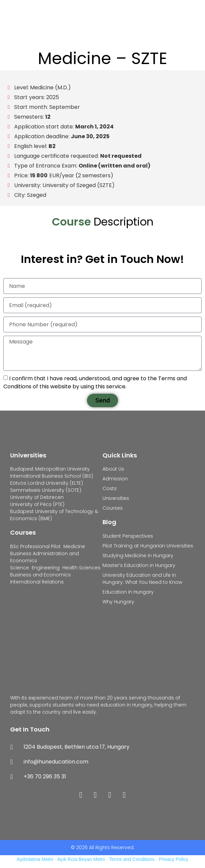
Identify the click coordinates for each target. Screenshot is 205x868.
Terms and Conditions (132, 859)
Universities (28, 455)
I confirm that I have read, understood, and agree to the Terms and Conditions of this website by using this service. (95, 382)
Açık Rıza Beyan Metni (81, 859)
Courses (23, 532)
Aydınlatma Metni (35, 859)
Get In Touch (30, 729)
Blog (109, 522)
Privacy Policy (173, 859)
